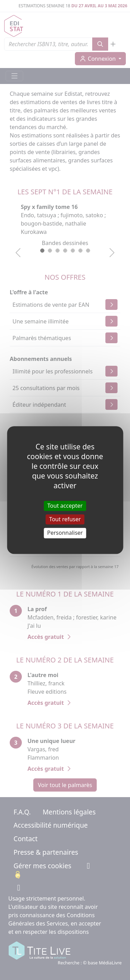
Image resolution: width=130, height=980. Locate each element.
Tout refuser (65, 519)
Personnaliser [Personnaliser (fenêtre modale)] (65, 533)
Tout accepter (65, 506)
